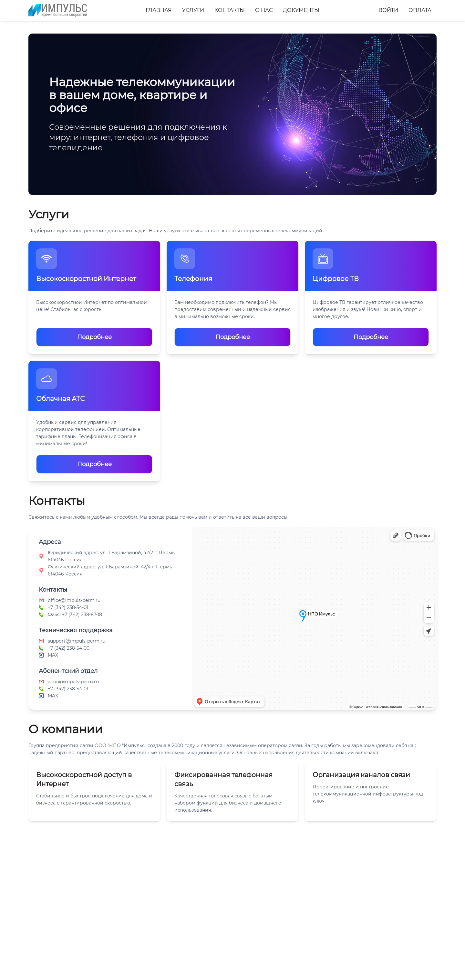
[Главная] (58, 10)
